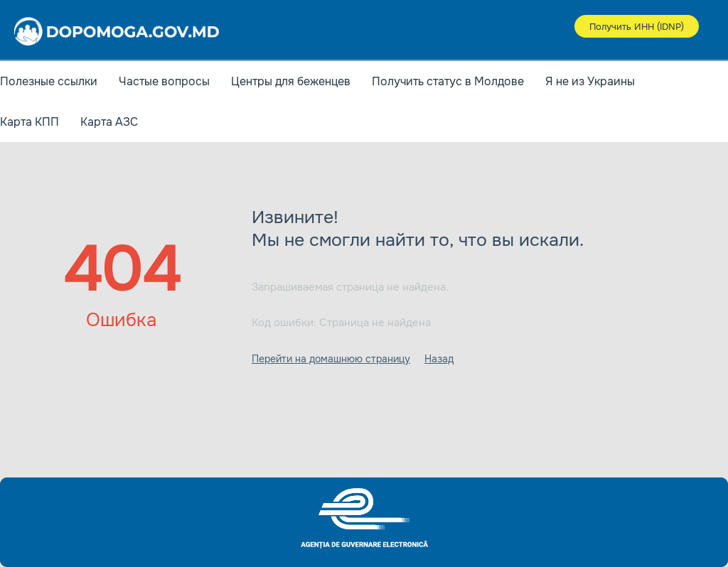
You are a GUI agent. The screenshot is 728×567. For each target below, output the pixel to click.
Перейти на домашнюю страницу (331, 359)
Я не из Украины (590, 81)
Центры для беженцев (291, 81)
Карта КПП (30, 122)
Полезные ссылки (49, 81)
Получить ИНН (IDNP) (637, 27)
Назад (439, 359)
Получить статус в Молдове (448, 81)
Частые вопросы (164, 81)
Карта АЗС (109, 122)
